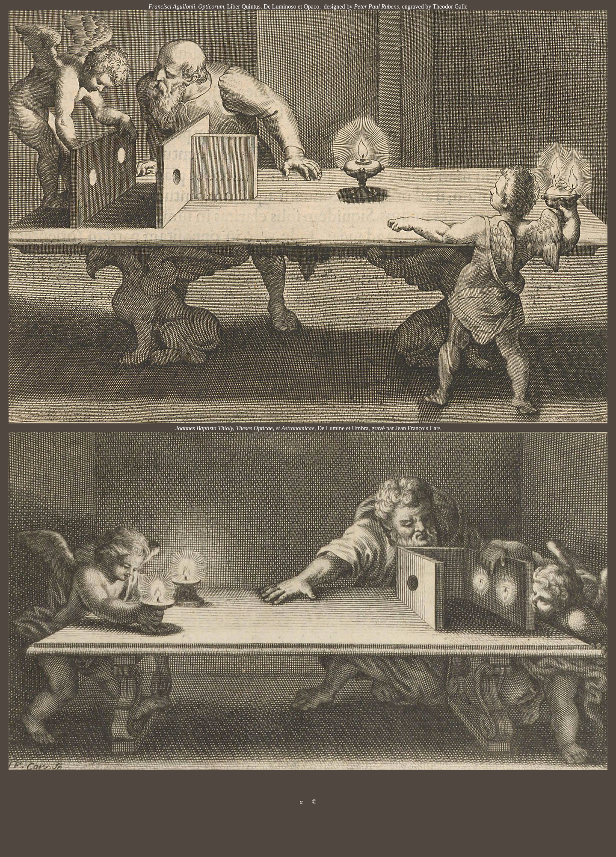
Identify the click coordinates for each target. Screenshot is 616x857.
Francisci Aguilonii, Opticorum (186, 7)
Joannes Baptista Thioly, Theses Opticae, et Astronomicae (245, 428)
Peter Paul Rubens (376, 7)
